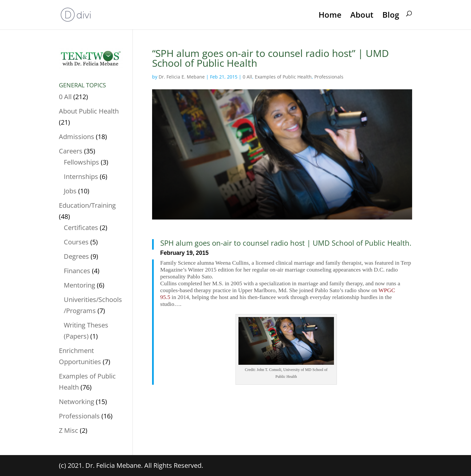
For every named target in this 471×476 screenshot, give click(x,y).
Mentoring (79, 285)
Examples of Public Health (283, 77)
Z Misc (69, 430)
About (362, 15)
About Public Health (89, 111)
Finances (77, 271)
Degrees (76, 256)
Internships (81, 176)
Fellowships (81, 162)
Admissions (77, 137)
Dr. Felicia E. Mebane (182, 77)
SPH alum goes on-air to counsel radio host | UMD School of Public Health (285, 243)
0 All (247, 77)
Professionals (329, 77)
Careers (71, 151)
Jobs (70, 191)
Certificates (81, 228)
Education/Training (87, 205)
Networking (77, 402)
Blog (391, 15)
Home (330, 15)
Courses (76, 242)
